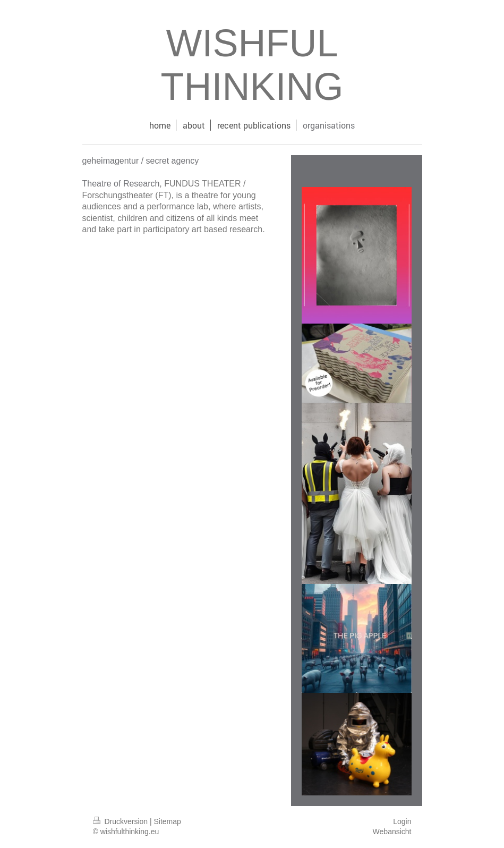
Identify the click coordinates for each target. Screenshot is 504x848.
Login (402, 821)
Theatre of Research (121, 184)
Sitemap (168, 821)
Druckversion (121, 821)
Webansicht (392, 832)
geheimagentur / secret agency (141, 161)
